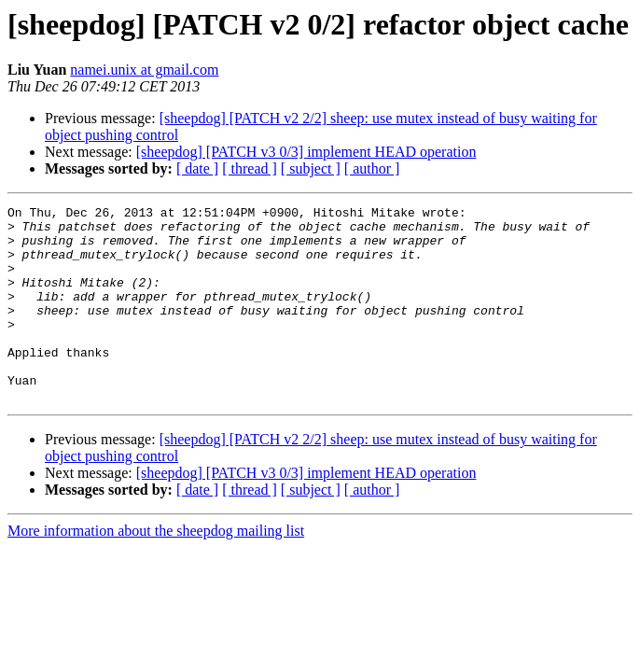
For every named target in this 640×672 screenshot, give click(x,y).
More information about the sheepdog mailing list (156, 570)
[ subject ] (311, 168)
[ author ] (372, 168)
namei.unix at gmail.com (144, 70)
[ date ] (197, 168)
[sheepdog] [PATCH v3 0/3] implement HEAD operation (306, 152)
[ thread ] (250, 168)
